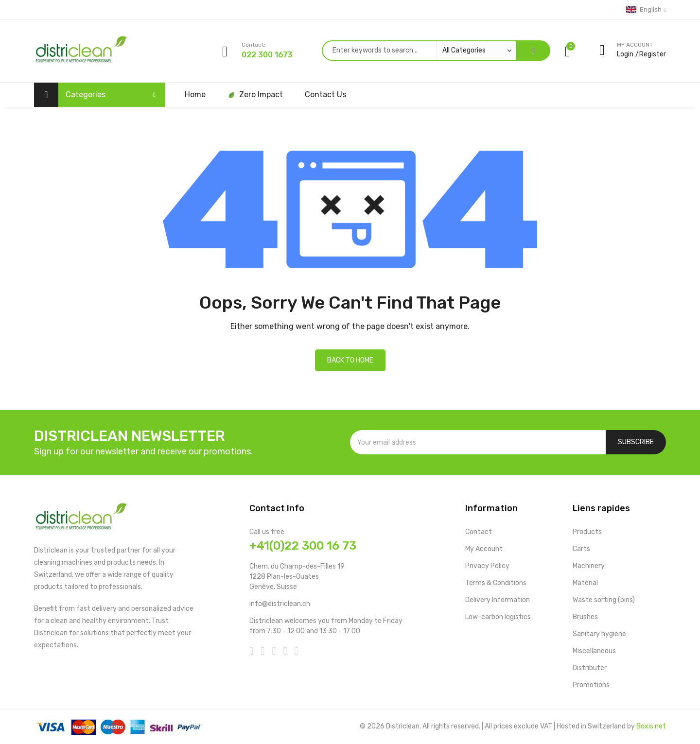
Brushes (585, 617)
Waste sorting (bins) (604, 600)
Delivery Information (498, 600)
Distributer (590, 668)
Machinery (589, 566)
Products (587, 532)
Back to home (350, 360)
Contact (479, 532)
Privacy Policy (487, 566)
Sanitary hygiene (599, 634)
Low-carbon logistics (498, 617)
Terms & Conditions (496, 583)
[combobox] (419, 51)
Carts (581, 549)
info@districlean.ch (280, 604)
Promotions (591, 685)
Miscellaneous (594, 651)
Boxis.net (651, 726)
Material (585, 583)
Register (653, 54)
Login (625, 54)
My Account (484, 549)
